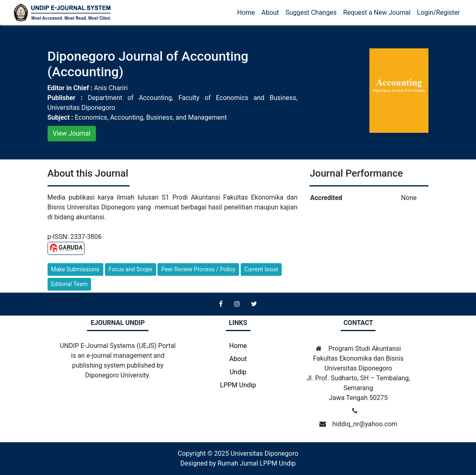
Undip (238, 372)
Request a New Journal (377, 12)
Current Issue (261, 269)
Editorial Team (69, 284)
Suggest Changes (311, 12)
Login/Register (438, 12)
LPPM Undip (238, 385)
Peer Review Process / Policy (198, 269)
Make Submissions (75, 269)
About (270, 12)
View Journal (72, 133)
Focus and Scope (131, 269)
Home (246, 12)
